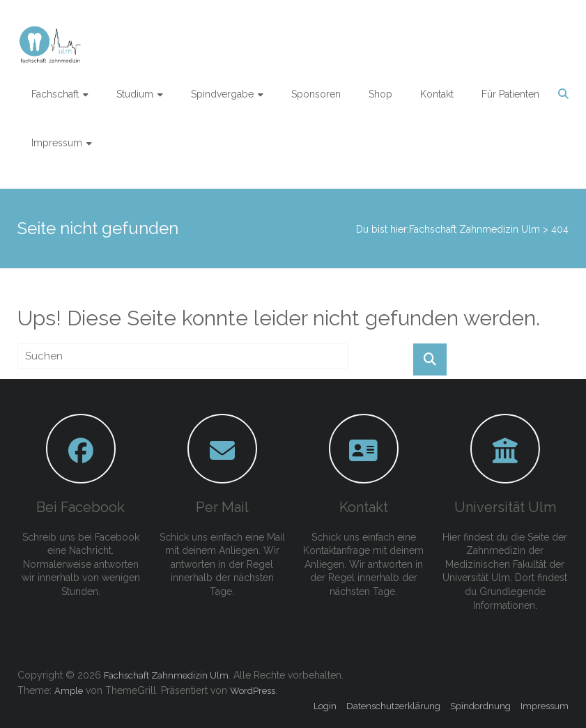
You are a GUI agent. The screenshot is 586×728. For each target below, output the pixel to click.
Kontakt (437, 94)
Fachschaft (55, 94)
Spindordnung (480, 706)
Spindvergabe (222, 94)
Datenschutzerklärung (393, 706)
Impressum (57, 143)
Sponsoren (316, 94)
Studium (135, 94)
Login (325, 706)
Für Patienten (510, 94)
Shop (380, 94)
